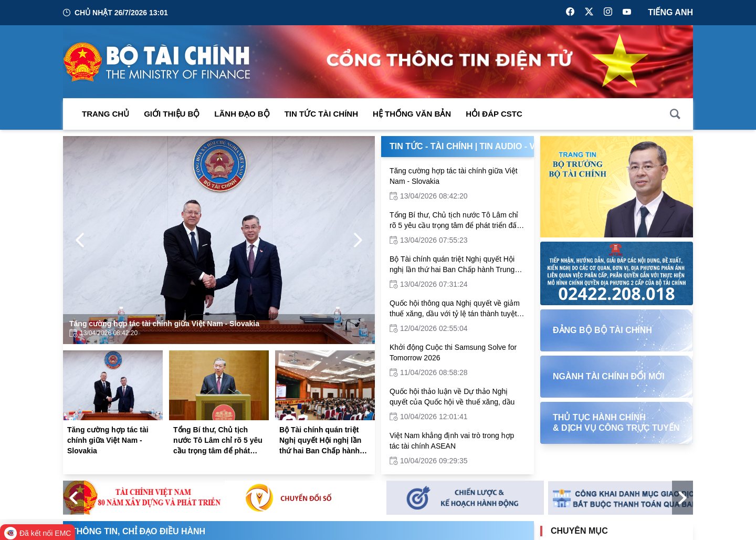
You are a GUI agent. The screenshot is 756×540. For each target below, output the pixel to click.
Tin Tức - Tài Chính (431, 146)
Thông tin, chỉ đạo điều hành (138, 531)
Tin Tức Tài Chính (321, 114)
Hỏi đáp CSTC (494, 114)
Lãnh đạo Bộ (242, 114)
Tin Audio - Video (517, 146)
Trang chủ (106, 114)
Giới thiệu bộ (172, 114)
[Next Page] (358, 240)
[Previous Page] (80, 240)
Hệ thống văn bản (412, 114)
